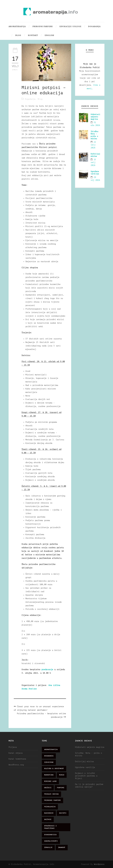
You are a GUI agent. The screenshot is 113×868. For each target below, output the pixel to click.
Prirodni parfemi (43, 27)
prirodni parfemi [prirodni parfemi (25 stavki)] (52, 800)
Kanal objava (16, 753)
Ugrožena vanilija (85, 767)
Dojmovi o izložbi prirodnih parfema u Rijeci (86, 776)
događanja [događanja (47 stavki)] (49, 756)
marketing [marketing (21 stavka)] (49, 775)
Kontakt (33, 35)
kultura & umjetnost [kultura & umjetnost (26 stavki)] (54, 769)
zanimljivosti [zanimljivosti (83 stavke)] (51, 841)
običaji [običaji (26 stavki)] (48, 788)
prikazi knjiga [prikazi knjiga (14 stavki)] (51, 794)
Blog (18, 35)
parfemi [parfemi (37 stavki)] (61, 788)
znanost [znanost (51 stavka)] (62, 847)
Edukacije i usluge (70, 27)
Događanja (94, 27)
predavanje (48, 670)
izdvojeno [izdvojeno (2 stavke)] (49, 762)
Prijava (13, 747)
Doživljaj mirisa (84, 762)
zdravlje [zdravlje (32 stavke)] (48, 847)
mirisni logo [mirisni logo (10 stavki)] (50, 781)
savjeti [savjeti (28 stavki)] (63, 813)
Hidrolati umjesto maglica (95, 117)
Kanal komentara (17, 759)
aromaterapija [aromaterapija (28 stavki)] (51, 750)
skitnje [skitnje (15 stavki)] (48, 819)
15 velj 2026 (93, 162)
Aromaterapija (17, 27)
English (49, 35)
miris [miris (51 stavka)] (62, 775)
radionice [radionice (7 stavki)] (49, 813)
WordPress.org (16, 765)
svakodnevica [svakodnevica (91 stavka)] (50, 835)
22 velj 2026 (93, 145)
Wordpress (99, 864)
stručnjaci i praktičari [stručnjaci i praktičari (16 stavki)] (50, 827)
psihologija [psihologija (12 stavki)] (50, 807)
